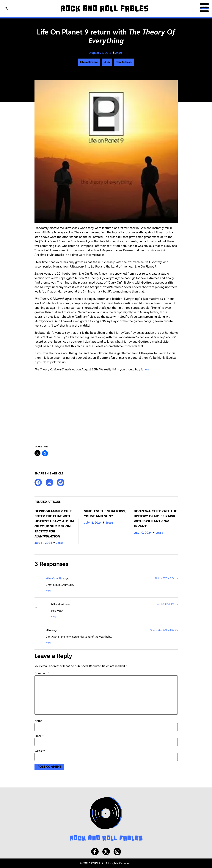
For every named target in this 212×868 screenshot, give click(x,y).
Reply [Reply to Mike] (48, 643)
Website (40, 751)
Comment (42, 673)
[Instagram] (117, 852)
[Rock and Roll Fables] (105, 8)
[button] (6, 8)
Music (107, 62)
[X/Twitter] (106, 852)
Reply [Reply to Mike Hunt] (54, 617)
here (147, 369)
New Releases (124, 62)
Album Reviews (89, 62)
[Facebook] (95, 852)
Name (39, 721)
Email (39, 736)
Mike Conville (54, 578)
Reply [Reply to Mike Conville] (48, 591)
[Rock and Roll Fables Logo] (106, 819)
